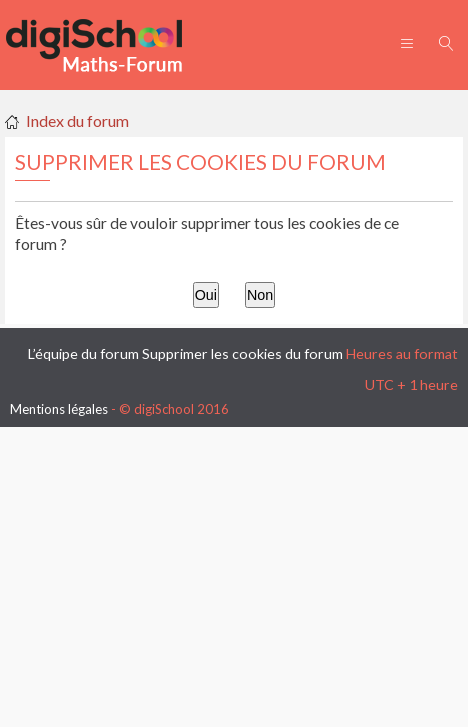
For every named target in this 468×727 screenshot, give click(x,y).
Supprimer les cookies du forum (242, 353)
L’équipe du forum (83, 353)
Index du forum (77, 120)
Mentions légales (59, 409)
